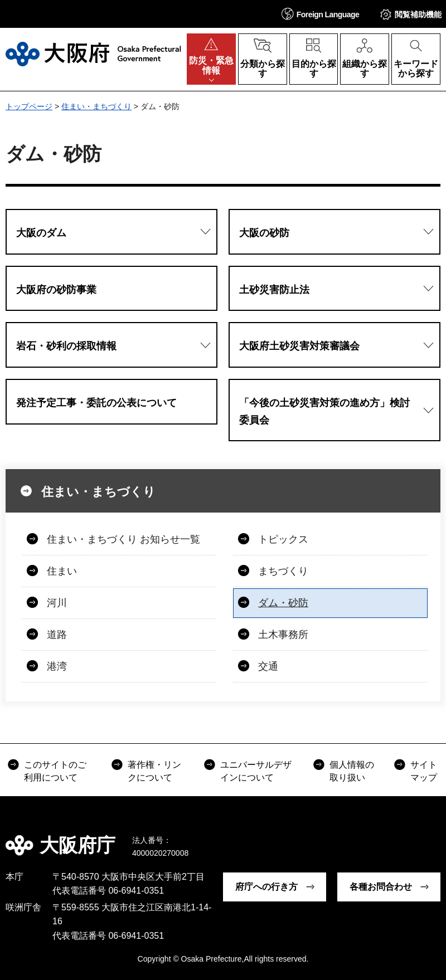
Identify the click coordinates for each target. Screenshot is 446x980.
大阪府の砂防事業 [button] (56, 290)
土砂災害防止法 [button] (274, 290)
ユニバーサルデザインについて (256, 771)
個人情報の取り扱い (352, 771)
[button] (321, 14)
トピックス (283, 539)
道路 (57, 635)
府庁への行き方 (266, 887)
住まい (62, 571)
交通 (268, 666)
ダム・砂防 (283, 603)
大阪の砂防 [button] (264, 233)
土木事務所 (283, 635)
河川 (57, 603)
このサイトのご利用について (55, 771)
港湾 (57, 666)
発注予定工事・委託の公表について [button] (96, 403)
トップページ (29, 106)
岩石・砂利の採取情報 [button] (66, 346)
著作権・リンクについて (154, 771)
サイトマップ (424, 771)
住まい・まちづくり (96, 106)
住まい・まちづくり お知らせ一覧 (123, 539)
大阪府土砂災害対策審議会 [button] (299, 346)
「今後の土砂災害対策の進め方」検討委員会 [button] (324, 411)
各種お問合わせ (381, 887)
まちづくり (283, 571)
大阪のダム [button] (41, 233)
